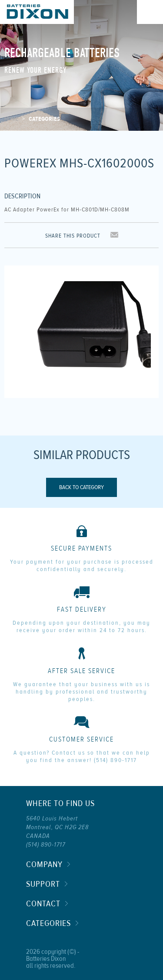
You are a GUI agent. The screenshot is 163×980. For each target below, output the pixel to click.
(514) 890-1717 (115, 760)
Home (11, 119)
